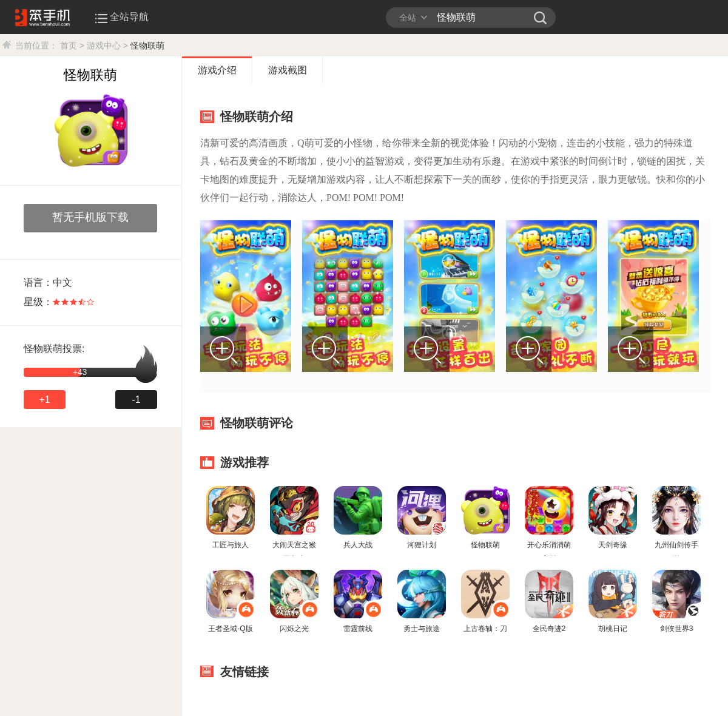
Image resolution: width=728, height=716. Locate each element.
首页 (69, 46)
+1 (44, 400)
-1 (136, 400)
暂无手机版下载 (90, 217)
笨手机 (540, 18)
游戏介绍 (217, 70)
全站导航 (123, 17)
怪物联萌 (147, 46)
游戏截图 (288, 70)
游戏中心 (104, 46)
